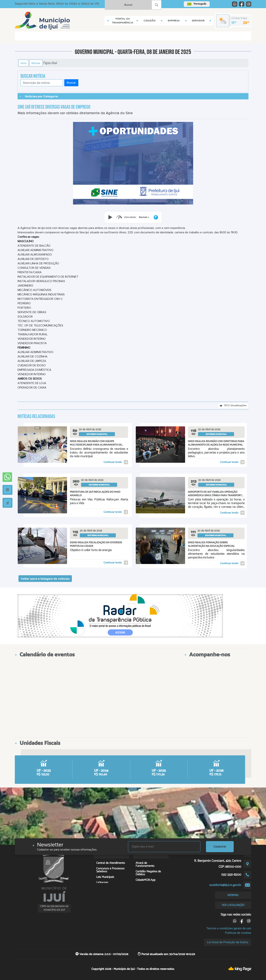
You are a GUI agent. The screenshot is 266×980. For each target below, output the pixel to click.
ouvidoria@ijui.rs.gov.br (225, 885)
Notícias (36, 63)
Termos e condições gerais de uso (229, 928)
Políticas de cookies (238, 933)
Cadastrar (220, 847)
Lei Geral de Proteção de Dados (228, 942)
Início (23, 63)
